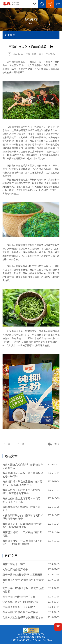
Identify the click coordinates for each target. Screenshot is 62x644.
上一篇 (6, 444)
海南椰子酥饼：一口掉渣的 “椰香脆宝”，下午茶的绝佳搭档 (31, 542)
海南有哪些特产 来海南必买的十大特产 (31, 581)
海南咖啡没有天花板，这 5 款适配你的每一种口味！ (31, 475)
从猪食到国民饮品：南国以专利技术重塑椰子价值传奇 (31, 517)
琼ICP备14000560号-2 (22, 640)
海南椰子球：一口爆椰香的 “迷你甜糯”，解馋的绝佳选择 (31, 525)
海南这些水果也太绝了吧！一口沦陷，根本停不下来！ (31, 500)
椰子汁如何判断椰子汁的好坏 (31, 597)
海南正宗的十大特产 (31, 564)
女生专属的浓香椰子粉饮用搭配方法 (31, 617)
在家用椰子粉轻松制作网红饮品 (31, 612)
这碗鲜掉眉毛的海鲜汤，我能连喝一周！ (31, 509)
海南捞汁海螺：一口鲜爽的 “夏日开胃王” (31, 534)
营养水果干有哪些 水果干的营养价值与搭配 (31, 590)
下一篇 (21, 444)
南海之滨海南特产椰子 (31, 569)
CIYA (49, 640)
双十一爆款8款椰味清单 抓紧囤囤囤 (31, 575)
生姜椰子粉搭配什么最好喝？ (31, 607)
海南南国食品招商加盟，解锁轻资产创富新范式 (31, 466)
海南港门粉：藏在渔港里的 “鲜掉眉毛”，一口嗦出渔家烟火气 (31, 483)
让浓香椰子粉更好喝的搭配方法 (31, 602)
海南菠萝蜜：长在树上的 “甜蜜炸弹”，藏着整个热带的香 (31, 492)
